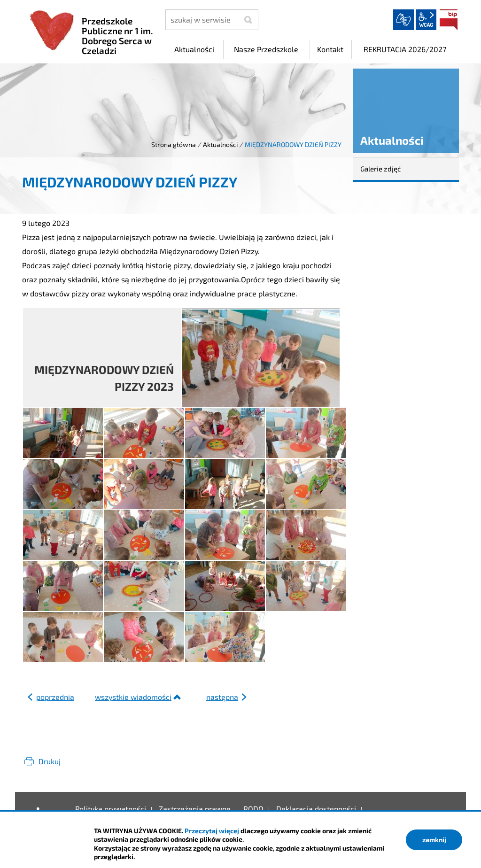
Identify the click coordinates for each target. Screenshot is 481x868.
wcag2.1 (426, 20)
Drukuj (50, 761)
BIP (449, 20)
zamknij (434, 840)
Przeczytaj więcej (212, 831)
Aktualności (220, 144)
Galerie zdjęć (380, 169)
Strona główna (174, 144)
